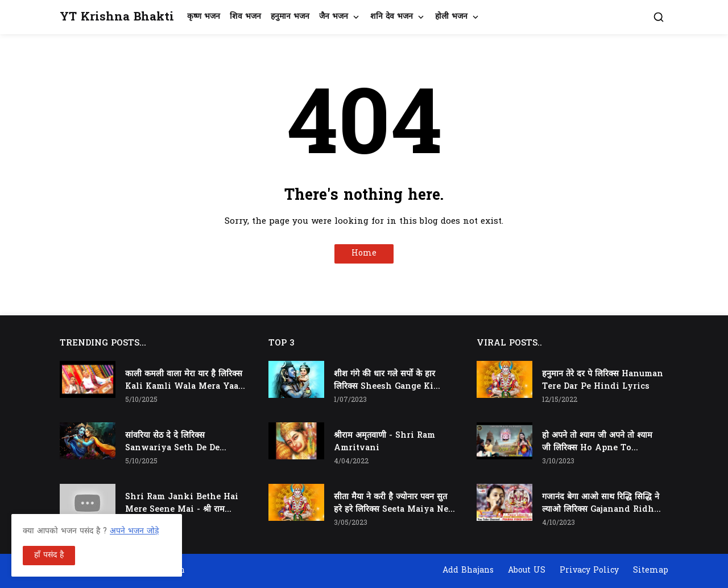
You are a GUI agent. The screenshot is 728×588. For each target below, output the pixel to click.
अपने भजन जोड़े (134, 531)
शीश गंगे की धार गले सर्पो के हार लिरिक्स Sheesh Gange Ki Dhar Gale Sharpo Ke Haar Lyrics (389, 381)
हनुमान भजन (290, 17)
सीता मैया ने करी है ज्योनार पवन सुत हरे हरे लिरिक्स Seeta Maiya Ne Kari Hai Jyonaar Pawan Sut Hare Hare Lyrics (391, 504)
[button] (659, 17)
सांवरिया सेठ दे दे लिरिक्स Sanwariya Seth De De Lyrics (172, 442)
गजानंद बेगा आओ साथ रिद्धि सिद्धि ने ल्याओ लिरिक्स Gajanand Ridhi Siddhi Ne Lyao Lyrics (601, 504)
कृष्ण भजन (204, 17)
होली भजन (451, 17)
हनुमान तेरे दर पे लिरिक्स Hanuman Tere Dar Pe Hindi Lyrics (603, 381)
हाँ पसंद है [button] (49, 555)
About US (527, 571)
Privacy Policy (589, 571)
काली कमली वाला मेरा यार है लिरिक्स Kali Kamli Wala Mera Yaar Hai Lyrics (184, 381)
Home (364, 254)
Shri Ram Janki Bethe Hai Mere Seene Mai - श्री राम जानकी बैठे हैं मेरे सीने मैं (182, 504)
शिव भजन (245, 17)
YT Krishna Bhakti (117, 17)
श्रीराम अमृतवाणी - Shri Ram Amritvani (384, 442)
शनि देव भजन (392, 17)
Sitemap (651, 571)
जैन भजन (334, 17)
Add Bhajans (468, 571)
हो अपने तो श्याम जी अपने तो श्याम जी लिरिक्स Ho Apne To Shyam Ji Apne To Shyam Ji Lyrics (598, 442)
